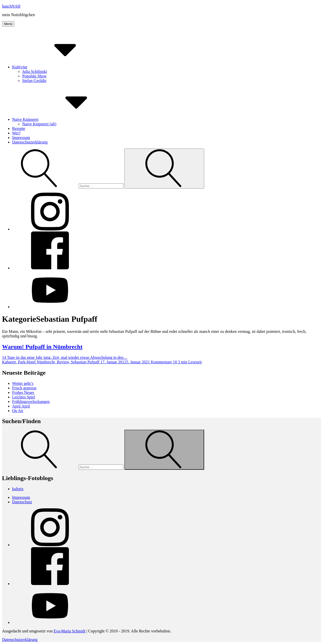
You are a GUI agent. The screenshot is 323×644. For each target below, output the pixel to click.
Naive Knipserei (63, 119)
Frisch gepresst (24, 388)
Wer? (16, 133)
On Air (18, 411)
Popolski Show (34, 76)
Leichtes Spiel (24, 397)
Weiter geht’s (23, 383)
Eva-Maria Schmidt (69, 631)
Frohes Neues (23, 392)
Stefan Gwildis (34, 81)
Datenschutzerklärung (30, 142)
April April (21, 406)
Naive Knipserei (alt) (39, 124)
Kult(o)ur (58, 67)
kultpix (18, 489)
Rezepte (19, 128)
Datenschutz (22, 502)
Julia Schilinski (35, 71)
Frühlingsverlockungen (31, 402)
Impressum (21, 138)
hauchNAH (11, 6)
